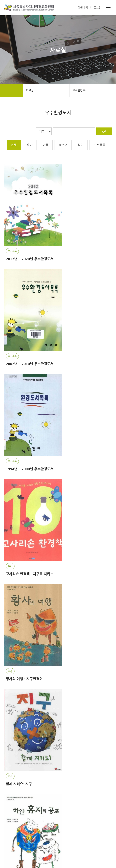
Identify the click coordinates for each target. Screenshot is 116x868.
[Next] (67, 754)
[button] (98, 784)
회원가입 (83, 8)
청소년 (63, 143)
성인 (81, 143)
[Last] (75, 754)
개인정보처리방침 (14, 863)
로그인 (97, 8)
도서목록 (99, 143)
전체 (14, 143)
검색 (104, 130)
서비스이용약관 (37, 863)
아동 (46, 143)
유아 (30, 143)
